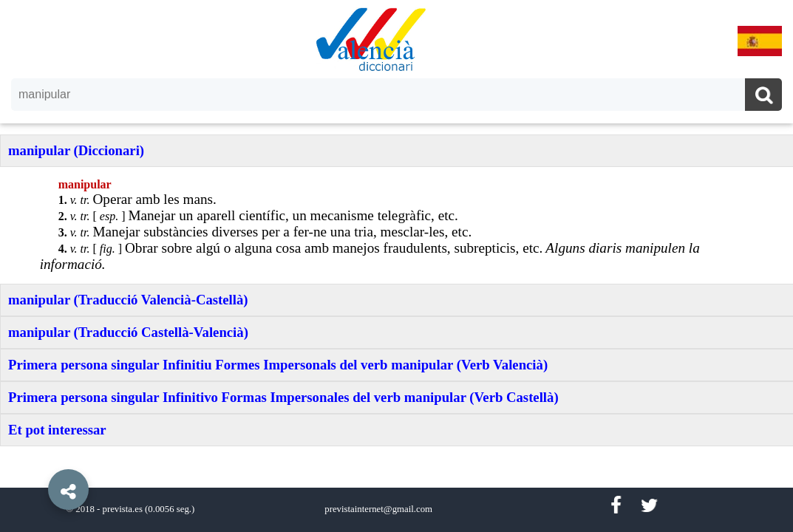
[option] (396, 266)
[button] (37, 456)
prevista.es (123, 509)
